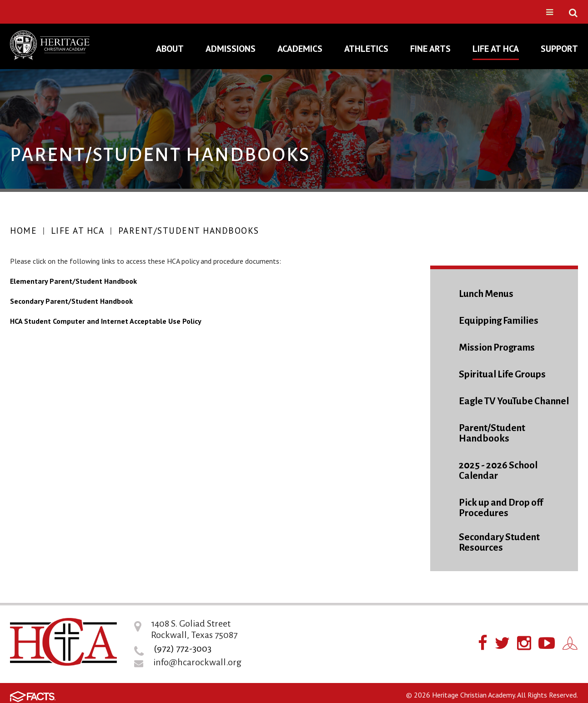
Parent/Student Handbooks (189, 231)
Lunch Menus (486, 294)
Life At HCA (78, 231)
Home (23, 231)
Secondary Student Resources (499, 542)
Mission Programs (497, 348)
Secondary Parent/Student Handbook (71, 301)
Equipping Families (499, 321)
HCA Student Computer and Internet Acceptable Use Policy (106, 321)
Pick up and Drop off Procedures (501, 508)
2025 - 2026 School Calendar (498, 471)
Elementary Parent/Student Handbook (73, 281)
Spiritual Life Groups (502, 374)
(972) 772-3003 (183, 648)
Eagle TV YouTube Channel (514, 401)
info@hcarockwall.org (197, 662)
